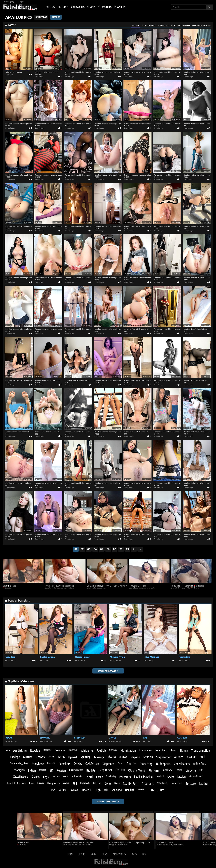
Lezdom (41, 783)
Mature (28, 757)
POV (53, 790)
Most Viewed (148, 26)
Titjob (61, 757)
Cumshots (64, 764)
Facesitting (146, 764)
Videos (50, 7)
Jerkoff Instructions (16, 783)
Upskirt (73, 757)
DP (201, 770)
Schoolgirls (19, 770)
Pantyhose (38, 764)
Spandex (123, 757)
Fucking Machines (144, 777)
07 (114, 549)
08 (121, 549)
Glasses (36, 777)
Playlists (120, 7)
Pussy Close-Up (76, 770)
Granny (40, 757)
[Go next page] (140, 549)
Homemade (85, 783)
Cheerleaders (182, 764)
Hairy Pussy (53, 783)
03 (89, 549)
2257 (144, 854)
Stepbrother (163, 757)
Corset (120, 763)
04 (95, 549)
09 (127, 549)
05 (102, 549)
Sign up (82, 854)
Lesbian (181, 777)
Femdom (43, 770)
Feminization (145, 750)
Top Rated (163, 26)
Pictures (63, 7)
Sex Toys (141, 789)
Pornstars (125, 777)
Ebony (173, 750)
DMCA (134, 854)
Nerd (90, 777)
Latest (136, 26)
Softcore (191, 783)
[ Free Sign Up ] (9, 2)
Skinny (184, 750)
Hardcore (56, 776)
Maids (203, 757)
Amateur (86, 790)
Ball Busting (77, 776)
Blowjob (35, 750)
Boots (117, 783)
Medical (160, 776)
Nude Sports (163, 764)
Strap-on (148, 757)
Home (70, 854)
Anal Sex (168, 770)
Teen (7, 750)
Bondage (15, 757)
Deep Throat (105, 770)
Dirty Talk (51, 763)
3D (51, 770)
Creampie (60, 750)
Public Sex (97, 783)
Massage (99, 757)
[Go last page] (134, 549)
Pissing (51, 756)
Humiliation (128, 750)
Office (161, 790)
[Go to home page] (20, 7)
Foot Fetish (120, 770)
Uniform (154, 770)
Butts (151, 790)
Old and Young (137, 770)
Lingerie (191, 770)
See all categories (107, 801)
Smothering (111, 776)
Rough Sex (73, 750)
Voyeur (66, 783)
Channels (93, 7)
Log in (21, 2)
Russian (61, 770)
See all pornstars (107, 671)
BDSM (66, 776)
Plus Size (112, 757)
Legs (46, 777)
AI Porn (179, 757)
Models (107, 7)
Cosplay (78, 763)
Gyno (108, 783)
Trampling (161, 750)
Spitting (62, 790)
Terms (104, 854)
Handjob (130, 790)
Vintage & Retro (195, 776)
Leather (204, 783)
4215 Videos (41, 17)
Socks (171, 777)
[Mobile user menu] (82, 7)
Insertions (177, 783)
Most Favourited (201, 26)
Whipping (87, 750)
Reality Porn (131, 783)
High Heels (101, 790)
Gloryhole (113, 750)
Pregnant (148, 783)
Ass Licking (20, 750)
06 (108, 549)
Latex (99, 777)
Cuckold (192, 757)
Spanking (117, 790)
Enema (74, 790)
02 (82, 549)
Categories (78, 7)
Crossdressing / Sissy (19, 763)
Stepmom (108, 764)
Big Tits (91, 770)
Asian (31, 783)
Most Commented (180, 26)
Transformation (201, 750)
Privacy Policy (119, 854)
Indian (32, 770)
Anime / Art (199, 763)
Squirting (86, 757)
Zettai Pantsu (162, 783)
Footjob (101, 750)
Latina (179, 770)
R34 (75, 783)
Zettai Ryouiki (21, 777)
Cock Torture (92, 763)
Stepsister (47, 750)
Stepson (135, 757)
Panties (131, 764)
